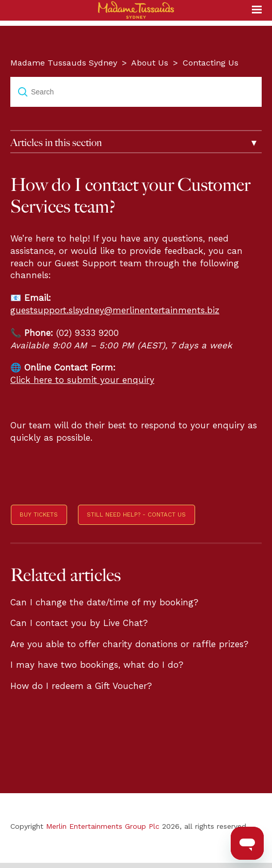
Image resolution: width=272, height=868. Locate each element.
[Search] (136, 92)
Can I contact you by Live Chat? (79, 623)
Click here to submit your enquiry (82, 380)
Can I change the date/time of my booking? (104, 602)
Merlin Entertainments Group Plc (103, 826)
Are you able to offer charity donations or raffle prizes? (129, 644)
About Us (150, 63)
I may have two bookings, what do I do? (97, 665)
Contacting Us (211, 63)
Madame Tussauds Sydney (64, 63)
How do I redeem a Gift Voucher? (81, 686)
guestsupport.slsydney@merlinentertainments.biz (115, 310)
